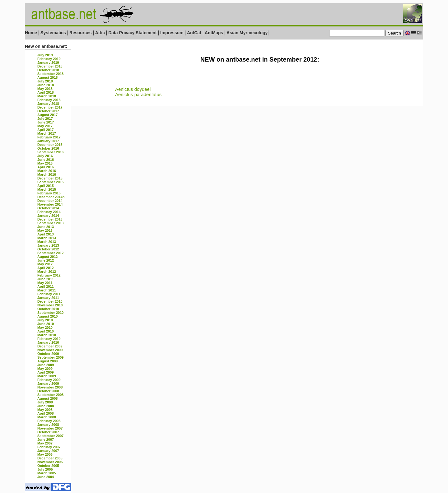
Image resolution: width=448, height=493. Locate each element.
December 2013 (50, 219)
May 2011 (45, 283)
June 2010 (46, 324)
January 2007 (48, 451)
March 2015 (47, 189)
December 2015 (50, 178)
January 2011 (48, 298)
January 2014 (48, 216)
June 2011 (46, 279)
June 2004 (46, 477)
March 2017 (47, 133)
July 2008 (45, 402)
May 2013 (45, 230)
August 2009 (47, 361)
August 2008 (47, 398)
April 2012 (46, 268)
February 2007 (49, 447)
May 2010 (45, 328)
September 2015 (50, 182)
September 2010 (50, 313)
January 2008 (48, 425)
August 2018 (47, 77)
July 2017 (45, 119)
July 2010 (45, 320)
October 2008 (48, 391)
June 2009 (46, 365)
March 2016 (47, 171)
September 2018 (50, 74)
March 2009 (47, 376)
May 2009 (45, 369)
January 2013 (48, 245)
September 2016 (50, 152)
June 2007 (46, 440)
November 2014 (50, 204)
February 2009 (49, 380)
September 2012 (50, 253)
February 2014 (49, 212)
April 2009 (46, 372)
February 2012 (49, 275)
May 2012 (45, 264)
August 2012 (47, 257)
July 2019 (45, 55)
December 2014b (51, 197)
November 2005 (50, 462)
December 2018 (50, 66)
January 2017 (48, 141)
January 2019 (48, 63)
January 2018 (48, 104)
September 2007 (50, 436)
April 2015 (46, 186)
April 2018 (46, 92)
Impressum (172, 33)
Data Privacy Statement (133, 33)
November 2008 (50, 387)
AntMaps (215, 33)
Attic (100, 33)
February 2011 (49, 294)
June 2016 (46, 160)
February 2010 (49, 339)
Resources (81, 33)
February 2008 (49, 421)
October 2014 (48, 208)
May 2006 (45, 454)
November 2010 (50, 305)
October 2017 (48, 111)
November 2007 (50, 428)
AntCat (195, 33)
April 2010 (46, 331)
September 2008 (50, 395)
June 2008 (46, 406)
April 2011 (46, 286)
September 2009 (50, 357)
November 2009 (50, 350)
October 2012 (48, 249)
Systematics (53, 33)
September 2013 (50, 223)
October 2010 (48, 309)
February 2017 (49, 137)
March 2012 (47, 272)
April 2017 (46, 130)
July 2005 (45, 469)
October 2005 (48, 466)
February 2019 (49, 59)
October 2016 (48, 148)
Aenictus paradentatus (138, 94)
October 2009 (48, 354)
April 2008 (46, 413)
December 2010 (50, 301)
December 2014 (50, 201)
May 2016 (45, 163)
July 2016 (45, 156)
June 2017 (46, 122)
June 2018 (46, 85)
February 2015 (49, 193)
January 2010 (48, 342)
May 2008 (45, 410)
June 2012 (46, 260)
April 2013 (46, 234)
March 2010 (47, 335)
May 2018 (45, 89)
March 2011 (47, 290)
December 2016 (50, 145)
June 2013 (46, 227)
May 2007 (45, 443)
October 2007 (48, 432)
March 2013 (47, 238)
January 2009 (48, 384)
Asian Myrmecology (247, 33)
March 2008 (47, 417)
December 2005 (50, 458)
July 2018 (45, 81)
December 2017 (50, 107)
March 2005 (47, 473)
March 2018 (47, 96)
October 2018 (48, 70)
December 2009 (50, 346)
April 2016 (46, 167)
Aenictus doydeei (133, 89)
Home (31, 33)
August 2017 (47, 115)
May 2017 (45, 126)
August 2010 (47, 316)
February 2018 (49, 100)
